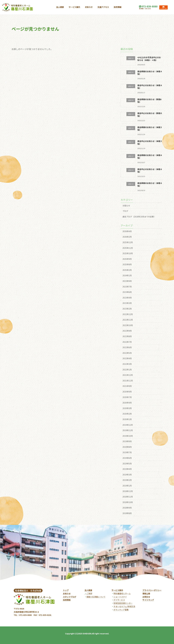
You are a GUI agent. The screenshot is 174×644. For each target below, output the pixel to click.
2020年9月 (127, 392)
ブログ (125, 211)
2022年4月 (127, 358)
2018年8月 (127, 513)
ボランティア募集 (121, 610)
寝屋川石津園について (96, 597)
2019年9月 (127, 441)
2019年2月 (127, 480)
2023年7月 (127, 287)
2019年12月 (128, 425)
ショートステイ (120, 597)
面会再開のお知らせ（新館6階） (149, 101)
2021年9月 (127, 386)
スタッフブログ (70, 597)
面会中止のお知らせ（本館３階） (150, 143)
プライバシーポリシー (152, 590)
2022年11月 (128, 320)
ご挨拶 (88, 593)
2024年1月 (127, 276)
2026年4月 (127, 231)
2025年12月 (128, 242)
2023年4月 (127, 298)
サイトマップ (148, 600)
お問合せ (146, 597)
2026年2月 (127, 237)
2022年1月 (127, 370)
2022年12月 (128, 314)
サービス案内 (117, 590)
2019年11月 (128, 430)
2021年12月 (128, 375)
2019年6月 (127, 458)
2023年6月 (127, 292)
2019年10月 (128, 436)
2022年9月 (127, 331)
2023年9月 (127, 281)
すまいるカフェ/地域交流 (124, 606)
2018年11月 (128, 497)
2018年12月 (128, 491)
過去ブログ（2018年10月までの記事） (139, 217)
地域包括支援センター (123, 603)
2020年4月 (127, 403)
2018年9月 (127, 508)
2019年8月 (127, 447)
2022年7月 (127, 342)
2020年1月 (127, 419)
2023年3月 (127, 303)
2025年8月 (127, 264)
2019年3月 (127, 475)
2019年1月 (127, 486)
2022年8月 (127, 336)
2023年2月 (127, 309)
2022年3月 (127, 364)
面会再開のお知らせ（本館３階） (150, 129)
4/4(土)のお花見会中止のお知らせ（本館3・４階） (149, 59)
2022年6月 (127, 347)
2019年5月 (127, 464)
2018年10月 (128, 502)
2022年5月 (127, 353)
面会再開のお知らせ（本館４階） (150, 73)
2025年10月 (128, 253)
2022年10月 (128, 325)
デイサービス (119, 600)
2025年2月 (127, 270)
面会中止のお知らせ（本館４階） (150, 87)
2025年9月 (127, 259)
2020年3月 (127, 408)
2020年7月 (127, 397)
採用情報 (67, 600)
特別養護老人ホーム (122, 593)
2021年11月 (128, 381)
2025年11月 (128, 248)
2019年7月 (127, 452)
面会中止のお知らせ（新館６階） (150, 115)
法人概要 (88, 590)
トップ (66, 590)
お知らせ (126, 206)
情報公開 (146, 593)
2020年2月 (127, 414)
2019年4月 (127, 469)
